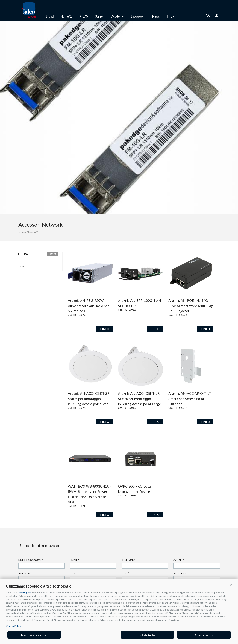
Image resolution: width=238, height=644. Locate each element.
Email (75, 560)
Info (170, 16)
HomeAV (67, 16)
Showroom (138, 16)
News (156, 16)
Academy (117, 16)
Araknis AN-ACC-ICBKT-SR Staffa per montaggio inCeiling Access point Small (89, 399)
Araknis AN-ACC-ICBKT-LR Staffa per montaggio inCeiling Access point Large (139, 399)
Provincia (181, 573)
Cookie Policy (13, 626)
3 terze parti (24, 593)
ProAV (84, 16)
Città (127, 573)
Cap (73, 573)
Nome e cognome (31, 560)
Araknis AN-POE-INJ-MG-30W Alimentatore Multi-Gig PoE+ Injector (191, 306)
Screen (100, 16)
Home (22, 232)
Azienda (179, 560)
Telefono (129, 560)
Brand (50, 16)
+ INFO (105, 329)
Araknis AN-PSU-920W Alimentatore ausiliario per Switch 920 (88, 306)
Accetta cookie (204, 635)
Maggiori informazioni (34, 635)
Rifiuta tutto (147, 635)
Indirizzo (26, 573)
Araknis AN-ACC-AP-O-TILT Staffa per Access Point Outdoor (190, 399)
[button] (231, 585)
